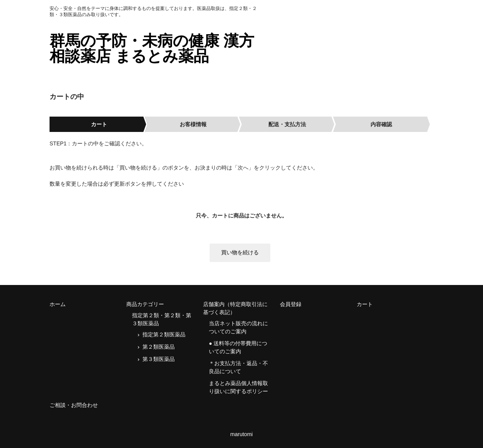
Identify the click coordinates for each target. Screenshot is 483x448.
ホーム (58, 304)
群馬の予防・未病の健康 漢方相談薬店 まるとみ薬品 (152, 48)
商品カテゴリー (145, 304)
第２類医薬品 (159, 347)
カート (365, 304)
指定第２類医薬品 (164, 334)
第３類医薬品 (159, 359)
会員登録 (291, 304)
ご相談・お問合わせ (74, 405)
